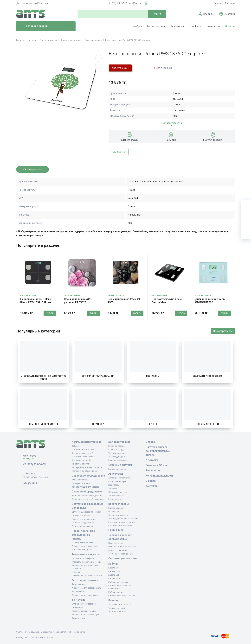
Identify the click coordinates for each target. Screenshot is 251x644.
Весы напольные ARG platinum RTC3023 (78, 301)
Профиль (208, 14)
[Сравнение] (246, 224)
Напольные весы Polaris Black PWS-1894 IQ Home (36, 301)
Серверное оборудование (98, 376)
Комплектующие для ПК (44, 424)
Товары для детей (207, 424)
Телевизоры (177, 26)
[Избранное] (246, 214)
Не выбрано (29, 459)
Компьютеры (213, 26)
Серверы (230, 26)
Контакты (230, 3)
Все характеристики (172, 123)
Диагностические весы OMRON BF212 (210, 301)
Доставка (230, 14)
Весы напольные (28, 295)
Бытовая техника (156, 26)
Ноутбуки (137, 26)
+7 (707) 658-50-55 (117, 3)
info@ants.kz (136, 3)
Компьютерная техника (207, 376)
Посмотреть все (223, 331)
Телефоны (195, 26)
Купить (50, 313)
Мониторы (153, 376)
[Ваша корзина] (246, 204)
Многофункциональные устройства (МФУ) (44, 378)
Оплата (218, 3)
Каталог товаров (33, 26)
